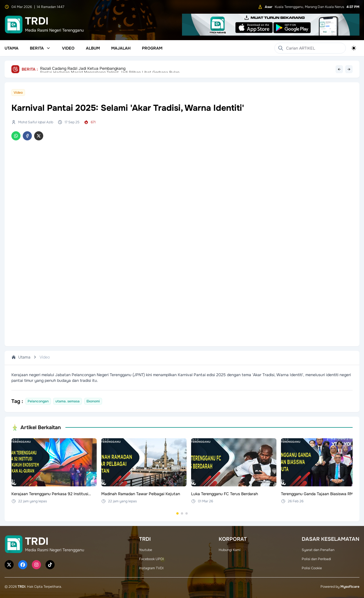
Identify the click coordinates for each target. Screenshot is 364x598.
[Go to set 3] (187, 513)
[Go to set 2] (182, 513)
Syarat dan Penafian (318, 550)
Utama (12, 48)
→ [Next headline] (349, 69)
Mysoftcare (350, 587)
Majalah (121, 48)
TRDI (21, 587)
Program (152, 48)
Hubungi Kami (230, 550)
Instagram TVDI (151, 568)
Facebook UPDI (151, 559)
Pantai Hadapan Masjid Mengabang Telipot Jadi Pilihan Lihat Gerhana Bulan (110, 69)
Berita (40, 48)
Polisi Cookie (312, 568)
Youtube (146, 550)
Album (93, 48)
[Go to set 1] (177, 513)
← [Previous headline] (339, 69)
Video (68, 48)
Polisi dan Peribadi (316, 559)
